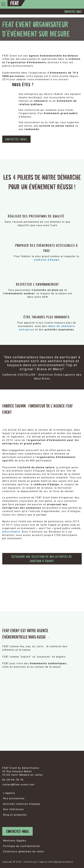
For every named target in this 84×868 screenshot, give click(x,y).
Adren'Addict (11, 532)
